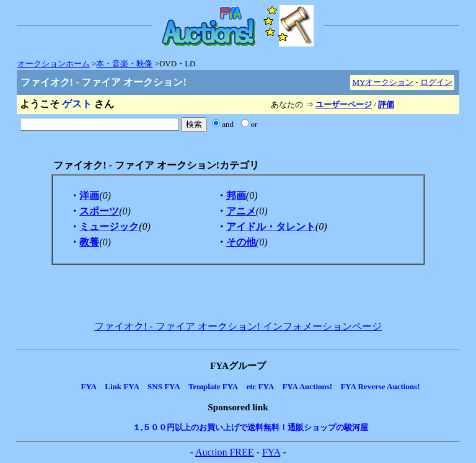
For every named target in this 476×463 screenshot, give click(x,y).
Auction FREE (225, 452)
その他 (241, 242)
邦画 (236, 196)
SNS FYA (164, 386)
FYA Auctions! (307, 386)
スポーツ (99, 211)
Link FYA (122, 386)
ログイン (436, 82)
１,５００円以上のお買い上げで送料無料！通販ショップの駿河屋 (250, 427)
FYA (89, 386)
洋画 (89, 196)
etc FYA (260, 386)
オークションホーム (54, 64)
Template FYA (213, 386)
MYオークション (383, 82)
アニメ (241, 211)
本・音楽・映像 (124, 64)
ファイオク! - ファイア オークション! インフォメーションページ (238, 326)
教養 (89, 242)
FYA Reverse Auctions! (380, 386)
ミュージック (109, 227)
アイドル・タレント (271, 227)
